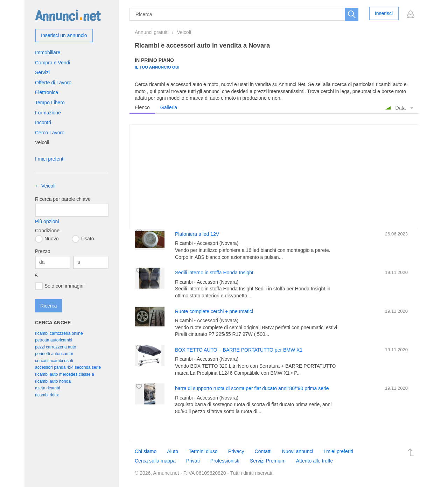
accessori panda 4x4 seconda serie (68, 367)
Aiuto (173, 451)
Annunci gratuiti (152, 32)
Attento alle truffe (315, 461)
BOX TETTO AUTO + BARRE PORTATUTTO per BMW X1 (239, 350)
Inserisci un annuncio (64, 35)
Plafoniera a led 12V (197, 234)
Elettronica (47, 92)
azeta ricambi (47, 388)
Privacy (236, 451)
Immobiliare (48, 52)
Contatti (263, 451)
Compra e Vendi (52, 63)
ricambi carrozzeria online (59, 333)
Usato (83, 239)
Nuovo (47, 239)
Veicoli (184, 32)
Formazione (48, 113)
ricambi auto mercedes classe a (65, 374)
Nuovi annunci (298, 451)
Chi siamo (146, 451)
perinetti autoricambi (54, 354)
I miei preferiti (50, 159)
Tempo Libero (50, 103)
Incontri (43, 122)
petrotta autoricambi (54, 340)
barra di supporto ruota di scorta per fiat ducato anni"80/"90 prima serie (252, 388)
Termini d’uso (203, 451)
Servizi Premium (268, 461)
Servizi (42, 72)
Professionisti (225, 461)
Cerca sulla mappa (155, 461)
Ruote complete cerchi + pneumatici (214, 311)
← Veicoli (45, 186)
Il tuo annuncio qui (157, 67)
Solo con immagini (60, 286)
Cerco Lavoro (50, 133)
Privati (193, 461)
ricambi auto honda (53, 381)
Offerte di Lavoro (53, 83)
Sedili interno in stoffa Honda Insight (214, 273)
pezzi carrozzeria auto (55, 347)
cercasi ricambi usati (54, 361)
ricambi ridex (47, 395)
